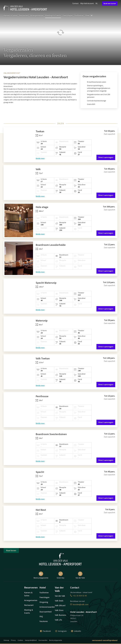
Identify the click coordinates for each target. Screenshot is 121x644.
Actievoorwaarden (47, 607)
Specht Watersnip (46, 283)
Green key (60, 575)
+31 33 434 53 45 (78, 596)
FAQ (41, 616)
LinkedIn (76, 631)
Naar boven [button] (11, 550)
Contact (75, 3)
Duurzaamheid (46, 612)
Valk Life (58, 620)
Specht (40, 472)
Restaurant (24, 15)
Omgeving (44, 602)
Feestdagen (68, 15)
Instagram (61, 631)
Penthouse (42, 396)
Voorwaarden (43, 640)
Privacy (13, 640)
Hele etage (42, 207)
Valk (38, 169)
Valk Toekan (43, 358)
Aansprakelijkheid (31, 640)
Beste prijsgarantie (41, 575)
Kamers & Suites (10, 15)
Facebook (46, 631)
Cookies (20, 640)
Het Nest (41, 510)
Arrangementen (37, 15)
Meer (89, 15)
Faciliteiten (79, 15)
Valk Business (60, 615)
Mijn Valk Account (87, 3)
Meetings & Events (53, 15)
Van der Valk (80, 575)
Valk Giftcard (60, 605)
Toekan (40, 131)
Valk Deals (59, 601)
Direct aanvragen (106, 157)
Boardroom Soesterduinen (51, 434)
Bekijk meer (40, 158)
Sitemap (6, 640)
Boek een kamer (110, 3)
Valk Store (59, 610)
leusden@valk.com (79, 604)
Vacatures (44, 621)
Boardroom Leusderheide (51, 245)
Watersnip (42, 321)
